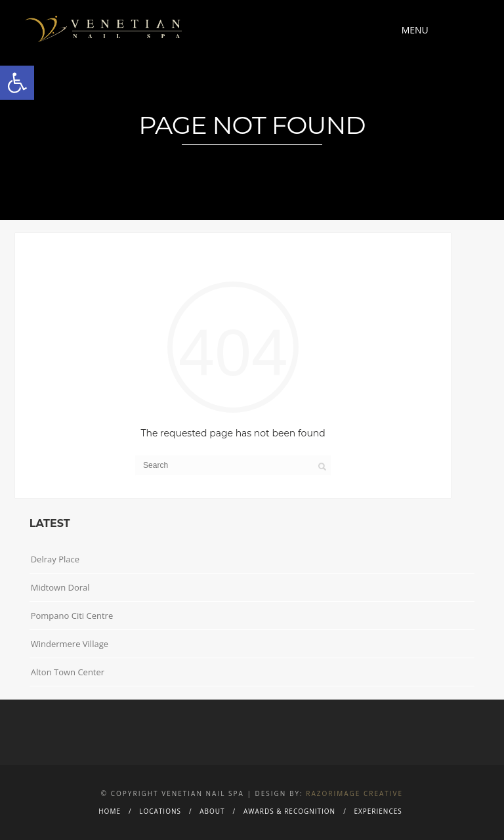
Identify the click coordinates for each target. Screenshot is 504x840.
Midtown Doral (60, 587)
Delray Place (55, 559)
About (212, 811)
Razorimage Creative (354, 793)
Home (110, 811)
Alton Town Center (68, 672)
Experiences (378, 811)
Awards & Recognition (289, 811)
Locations (160, 811)
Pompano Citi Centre (72, 616)
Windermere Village (70, 644)
